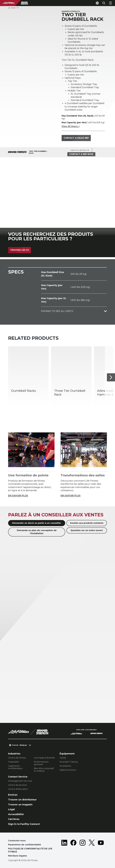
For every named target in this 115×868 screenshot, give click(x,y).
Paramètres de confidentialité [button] (25, 845)
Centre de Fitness (17, 758)
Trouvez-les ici (20, 250)
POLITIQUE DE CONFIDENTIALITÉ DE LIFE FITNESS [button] (30, 850)
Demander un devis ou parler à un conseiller (37, 523)
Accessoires (65, 766)
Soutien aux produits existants (87, 523)
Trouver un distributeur (22, 800)
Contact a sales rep (76, 138)
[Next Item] (111, 377)
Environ (13, 795)
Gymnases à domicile (44, 758)
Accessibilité (16, 814)
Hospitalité (14, 762)
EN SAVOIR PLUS (18, 496)
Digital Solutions (68, 770)
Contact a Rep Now (81, 154)
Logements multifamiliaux (15, 767)
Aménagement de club (20, 781)
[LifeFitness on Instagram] (83, 849)
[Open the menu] (110, 3)
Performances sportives (41, 763)
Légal (11, 809)
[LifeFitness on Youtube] (101, 849)
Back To (13, 8)
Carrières (14, 819)
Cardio (63, 758)
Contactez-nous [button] (17, 841)
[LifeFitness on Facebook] (73, 849)
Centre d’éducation (18, 789)
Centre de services (17, 785)
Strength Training (69, 762)
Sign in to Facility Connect (24, 824)
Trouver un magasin (20, 805)
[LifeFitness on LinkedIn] (64, 849)
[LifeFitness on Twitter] (92, 849)
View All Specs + (71, 126)
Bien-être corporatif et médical (44, 770)
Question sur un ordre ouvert (87, 530)
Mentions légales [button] (17, 856)
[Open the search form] (104, 3)
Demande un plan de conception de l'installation (37, 532)
